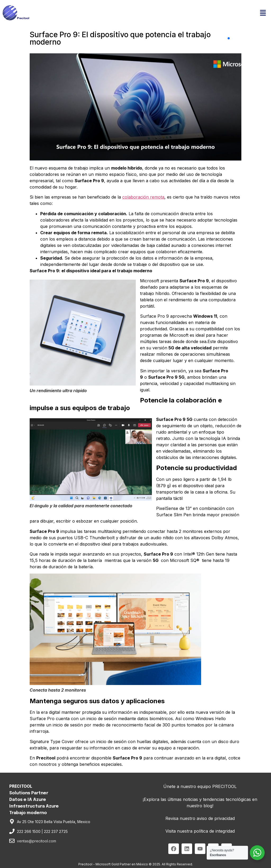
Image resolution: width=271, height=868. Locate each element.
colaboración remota (143, 197)
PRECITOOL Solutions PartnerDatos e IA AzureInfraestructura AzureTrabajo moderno (34, 800)
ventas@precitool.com (37, 841)
